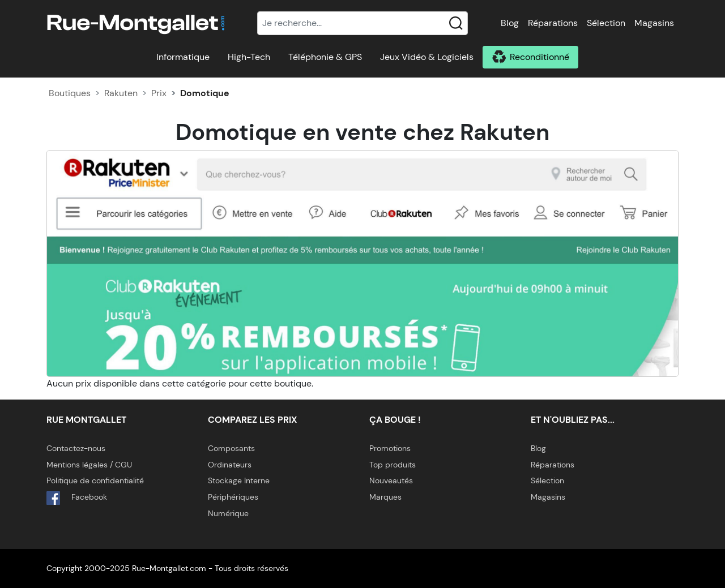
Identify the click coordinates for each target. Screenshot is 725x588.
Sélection (606, 23)
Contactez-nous (76, 448)
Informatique (183, 57)
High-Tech (249, 57)
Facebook (77, 498)
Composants (231, 448)
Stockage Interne (239, 480)
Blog (510, 23)
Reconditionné (540, 57)
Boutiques (70, 93)
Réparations (553, 23)
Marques (385, 497)
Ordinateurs (230, 465)
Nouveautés (391, 480)
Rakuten (121, 93)
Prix (159, 93)
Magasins (654, 23)
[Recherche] (362, 23)
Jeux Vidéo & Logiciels (427, 57)
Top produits (393, 465)
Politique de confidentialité (95, 480)
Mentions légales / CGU (89, 465)
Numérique (228, 513)
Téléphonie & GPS (325, 57)
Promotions (390, 448)
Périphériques (233, 497)
